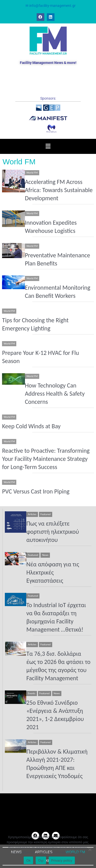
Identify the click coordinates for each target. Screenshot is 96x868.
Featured (46, 514)
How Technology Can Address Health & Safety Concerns (55, 393)
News (45, 555)
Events (31, 693)
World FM (32, 173)
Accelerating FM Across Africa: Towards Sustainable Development (59, 190)
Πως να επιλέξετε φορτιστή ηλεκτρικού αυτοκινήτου (53, 532)
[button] (48, 146)
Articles (32, 514)
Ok (28, 860)
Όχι (41, 860)
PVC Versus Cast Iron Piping (36, 491)
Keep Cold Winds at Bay (31, 426)
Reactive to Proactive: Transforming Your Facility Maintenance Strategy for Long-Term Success (46, 459)
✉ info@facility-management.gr (51, 6)
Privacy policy (62, 860)
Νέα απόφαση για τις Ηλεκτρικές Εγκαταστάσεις (53, 572)
